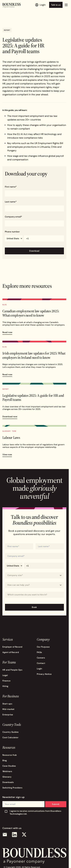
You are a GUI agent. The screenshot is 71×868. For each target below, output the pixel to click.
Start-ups (7, 704)
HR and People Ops (12, 670)
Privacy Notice (44, 674)
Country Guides (11, 732)
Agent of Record (11, 652)
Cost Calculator (10, 737)
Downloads (8, 782)
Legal (5, 675)
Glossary (7, 777)
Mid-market (8, 709)
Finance (6, 681)
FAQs (39, 652)
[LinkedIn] (14, 835)
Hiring (5, 686)
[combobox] (34, 595)
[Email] (5, 835)
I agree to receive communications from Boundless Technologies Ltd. (35, 812)
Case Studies (9, 766)
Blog (5, 760)
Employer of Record (12, 647)
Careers (41, 658)
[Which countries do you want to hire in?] (34, 595)
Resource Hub (10, 755)
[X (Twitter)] (24, 835)
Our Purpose (43, 647)
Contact (41, 663)
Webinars (7, 771)
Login (39, 669)
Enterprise (8, 715)
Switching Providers (12, 788)
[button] (66, 5)
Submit (56, 804)
